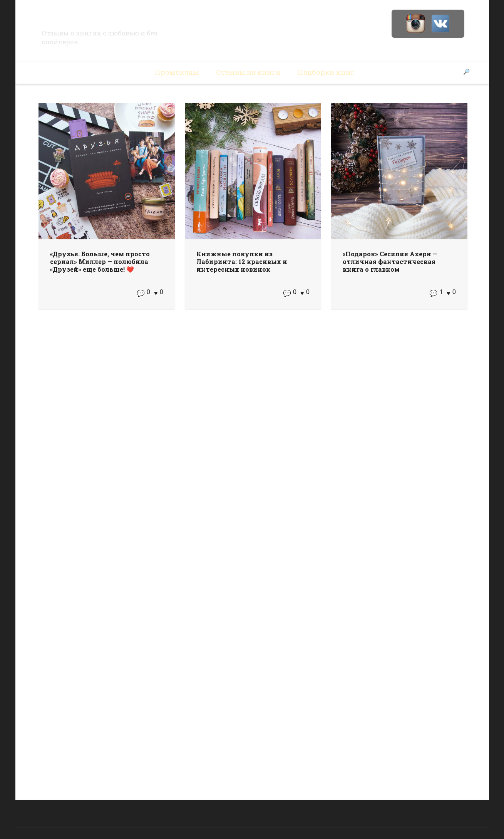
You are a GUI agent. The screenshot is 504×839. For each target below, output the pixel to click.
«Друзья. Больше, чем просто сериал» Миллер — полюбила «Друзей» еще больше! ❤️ (100, 261)
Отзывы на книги (248, 72)
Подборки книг (326, 72)
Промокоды (177, 72)
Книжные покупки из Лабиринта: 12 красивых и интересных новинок (242, 261)
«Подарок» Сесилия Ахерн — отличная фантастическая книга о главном (390, 261)
